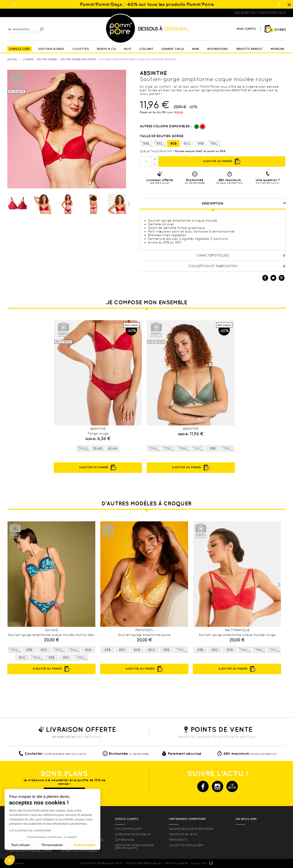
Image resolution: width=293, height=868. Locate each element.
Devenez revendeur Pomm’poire (191, 829)
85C (160, 144)
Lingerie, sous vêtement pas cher (30, 13)
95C (214, 144)
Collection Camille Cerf (186, 845)
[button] (10, 860)
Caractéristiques (241, 255)
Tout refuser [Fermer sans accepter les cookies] (20, 845)
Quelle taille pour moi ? (157, 151)
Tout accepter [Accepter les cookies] (84, 845)
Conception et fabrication (237, 266)
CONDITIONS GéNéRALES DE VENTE (101, 863)
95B (201, 143)
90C (187, 143)
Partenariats (178, 840)
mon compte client (128, 829)
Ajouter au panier (222, 161)
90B (173, 143)
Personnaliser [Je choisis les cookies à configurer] (52, 845)
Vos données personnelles (143, 863)
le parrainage (125, 840)
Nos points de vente (183, 834)
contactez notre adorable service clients (135, 847)
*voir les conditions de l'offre (30, 851)
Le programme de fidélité (133, 834)
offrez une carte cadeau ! (80, 851)
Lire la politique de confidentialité (30, 830)
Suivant (128, 204)
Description (244, 203)
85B (146, 144)
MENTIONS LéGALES (176, 863)
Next (279, 585)
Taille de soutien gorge (162, 136)
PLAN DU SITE (199, 863)
